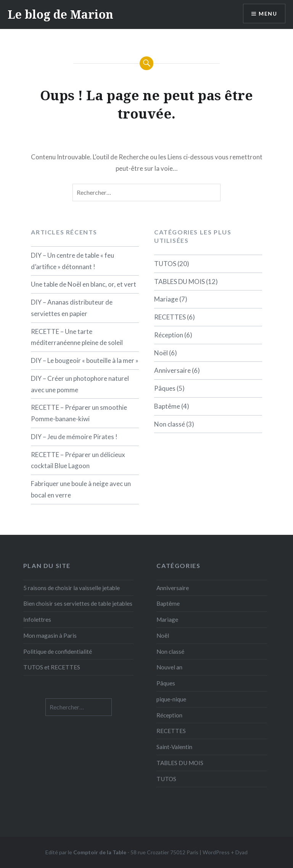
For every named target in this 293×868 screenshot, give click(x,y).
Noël (161, 353)
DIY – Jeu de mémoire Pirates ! (74, 437)
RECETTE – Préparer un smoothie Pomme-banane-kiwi (79, 413)
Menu (268, 14)
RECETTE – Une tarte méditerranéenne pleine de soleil (77, 337)
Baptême (167, 406)
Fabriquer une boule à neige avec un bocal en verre (81, 489)
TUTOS (165, 264)
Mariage (166, 299)
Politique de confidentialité (58, 651)
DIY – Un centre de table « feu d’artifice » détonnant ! (72, 261)
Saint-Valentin (174, 747)
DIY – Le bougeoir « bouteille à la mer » (85, 360)
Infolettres (37, 619)
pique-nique (171, 699)
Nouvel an (169, 667)
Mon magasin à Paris (50, 635)
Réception (169, 335)
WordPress (216, 852)
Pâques (165, 388)
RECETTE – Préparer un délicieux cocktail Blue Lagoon (78, 460)
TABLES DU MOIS (180, 282)
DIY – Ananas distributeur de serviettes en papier (72, 308)
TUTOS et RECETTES (52, 667)
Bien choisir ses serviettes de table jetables (78, 603)
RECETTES (170, 317)
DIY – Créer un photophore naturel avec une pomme (80, 384)
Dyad (241, 852)
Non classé (170, 424)
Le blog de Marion (60, 14)
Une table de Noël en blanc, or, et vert (84, 284)
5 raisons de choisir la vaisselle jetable (72, 588)
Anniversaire (172, 370)
